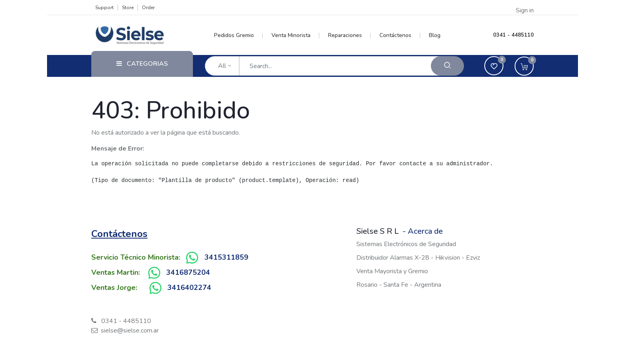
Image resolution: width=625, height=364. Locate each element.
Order (148, 8)
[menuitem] (239, 35)
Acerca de (425, 231)
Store (128, 8)
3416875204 (188, 272)
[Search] (447, 66)
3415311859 (226, 257)
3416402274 (189, 288)
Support (104, 8)
